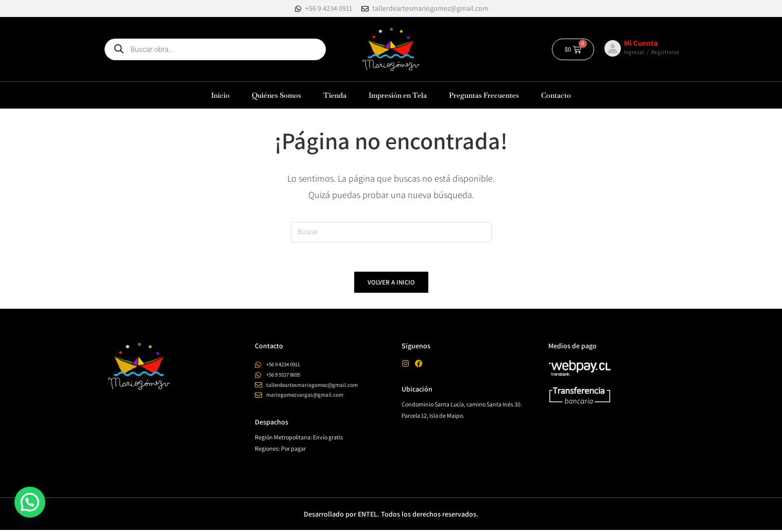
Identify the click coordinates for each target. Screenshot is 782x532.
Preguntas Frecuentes (484, 95)
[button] (30, 502)
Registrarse (665, 52)
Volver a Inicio (391, 284)
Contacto (556, 95)
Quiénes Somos (276, 95)
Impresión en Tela (398, 95)
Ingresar (634, 52)
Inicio (220, 95)
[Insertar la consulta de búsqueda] (391, 232)
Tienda (335, 95)
